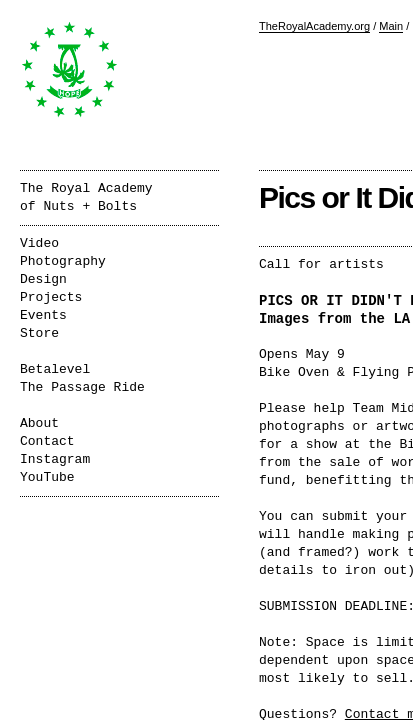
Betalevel (55, 369)
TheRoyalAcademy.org (314, 26)
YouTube (47, 477)
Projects (51, 297)
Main (391, 26)
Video (39, 243)
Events (43, 315)
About (39, 423)
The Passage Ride (82, 387)
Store (39, 333)
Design (43, 279)
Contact (47, 441)
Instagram (55, 459)
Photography (63, 261)
